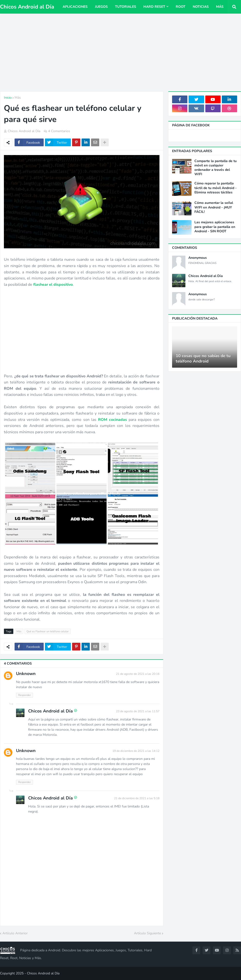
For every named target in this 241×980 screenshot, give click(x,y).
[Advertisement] (120, 52)
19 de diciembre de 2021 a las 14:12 (136, 751)
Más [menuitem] (220, 7)
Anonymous (198, 258)
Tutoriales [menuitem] (126, 7)
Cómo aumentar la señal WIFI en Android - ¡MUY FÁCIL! (214, 207)
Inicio (8, 98)
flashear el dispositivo (53, 285)
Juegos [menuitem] (101, 7)
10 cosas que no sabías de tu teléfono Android (203, 359)
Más (18, 98)
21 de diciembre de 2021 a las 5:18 (137, 798)
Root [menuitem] (181, 7)
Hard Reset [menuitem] (154, 7)
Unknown (26, 674)
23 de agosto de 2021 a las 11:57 (138, 711)
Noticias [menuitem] (201, 7)
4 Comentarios (59, 131)
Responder (25, 695)
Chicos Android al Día (27, 7)
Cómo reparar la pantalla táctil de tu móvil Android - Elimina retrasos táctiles (216, 188)
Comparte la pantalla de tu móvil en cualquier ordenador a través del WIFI (216, 168)
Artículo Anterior (15, 933)
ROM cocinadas (112, 420)
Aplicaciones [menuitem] (75, 7)
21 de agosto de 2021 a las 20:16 (138, 674)
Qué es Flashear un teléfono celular (48, 631)
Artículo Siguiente (147, 933)
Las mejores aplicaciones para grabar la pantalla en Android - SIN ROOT (215, 227)
